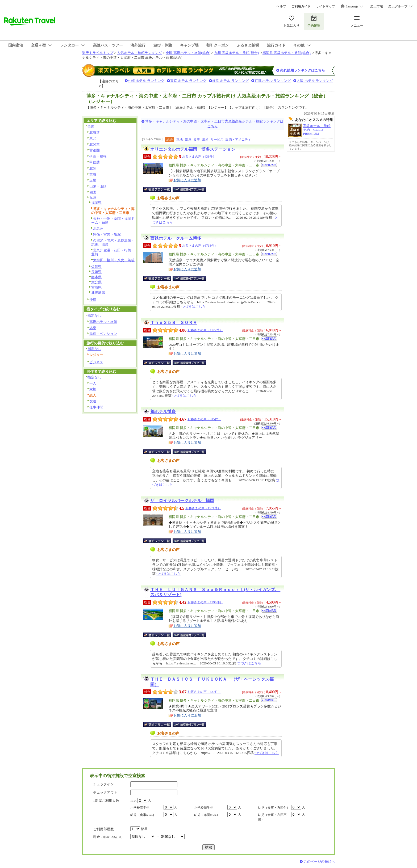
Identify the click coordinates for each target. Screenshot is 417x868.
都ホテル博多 (163, 412)
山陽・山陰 (98, 186)
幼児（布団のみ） (207, 815)
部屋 (188, 140)
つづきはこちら (193, 307)
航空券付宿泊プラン (189, 189)
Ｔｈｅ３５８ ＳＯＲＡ (174, 323)
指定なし (94, 316)
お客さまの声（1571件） (203, 508)
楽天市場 (377, 6)
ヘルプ (281, 6)
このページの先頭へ (319, 861)
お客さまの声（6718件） (200, 246)
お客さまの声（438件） (199, 157)
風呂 (205, 140)
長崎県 (96, 272)
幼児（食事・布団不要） (272, 817)
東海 (93, 174)
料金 (109, 837)
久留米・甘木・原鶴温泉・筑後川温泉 (113, 242)
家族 (93, 389)
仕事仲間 (96, 407)
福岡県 (96, 203)
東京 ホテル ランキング (188, 81)
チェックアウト (105, 792)
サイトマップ (326, 6)
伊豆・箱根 (98, 156)
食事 (197, 140)
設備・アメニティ (238, 140)
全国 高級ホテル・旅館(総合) (188, 53)
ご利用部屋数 (103, 829)
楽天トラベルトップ (98, 53)
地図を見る (269, 165)
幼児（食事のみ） (143, 815)
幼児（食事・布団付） (274, 808)
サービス (217, 140)
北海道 (95, 132)
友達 (93, 401)
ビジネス (96, 362)
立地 (180, 140)
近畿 (93, 180)
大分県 (96, 282)
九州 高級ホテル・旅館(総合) (236, 53)
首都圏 (95, 150)
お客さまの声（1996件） (205, 602)
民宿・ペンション (103, 334)
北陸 (93, 168)
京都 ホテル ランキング (273, 81)
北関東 (95, 144)
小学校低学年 (204, 808)
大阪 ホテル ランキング (315, 81)
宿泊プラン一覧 (160, 189)
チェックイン (103, 784)
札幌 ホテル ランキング (146, 81)
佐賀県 (96, 267)
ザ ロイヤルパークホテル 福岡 (182, 501)
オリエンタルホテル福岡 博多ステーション (193, 149)
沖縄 (93, 300)
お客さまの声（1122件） (205, 330)
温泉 (93, 328)
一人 (93, 383)
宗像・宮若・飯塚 (107, 235)
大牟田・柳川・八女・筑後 (114, 260)
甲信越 (95, 162)
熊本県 (96, 277)
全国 (91, 126)
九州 (93, 198)
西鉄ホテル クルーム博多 (176, 238)
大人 (134, 800)
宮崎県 (96, 287)
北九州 (98, 228)
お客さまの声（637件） (204, 692)
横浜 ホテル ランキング (230, 81)
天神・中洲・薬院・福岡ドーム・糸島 (113, 221)
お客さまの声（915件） (204, 419)
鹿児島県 (98, 292)
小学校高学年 (140, 808)
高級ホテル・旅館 (103, 322)
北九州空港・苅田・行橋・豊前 (113, 252)
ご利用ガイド (301, 6)
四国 (93, 192)
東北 (93, 138)
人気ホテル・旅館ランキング (139, 53)
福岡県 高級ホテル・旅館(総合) (287, 53)
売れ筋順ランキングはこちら (303, 70)
